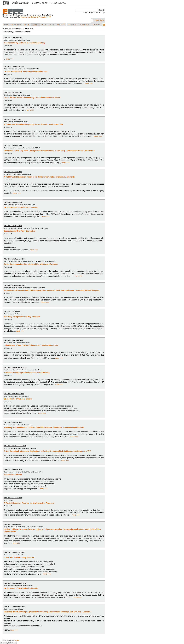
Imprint (17, 641)
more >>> (10, 59)
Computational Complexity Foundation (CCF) (36, 17)
